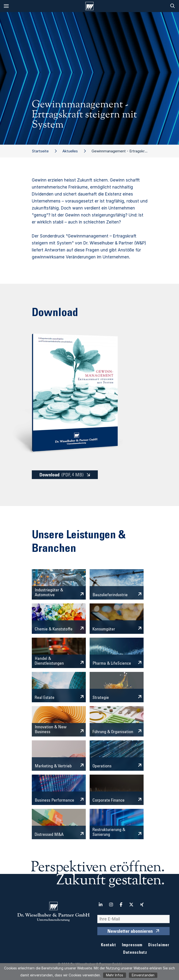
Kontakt (109, 945)
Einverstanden (143, 975)
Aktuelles (70, 151)
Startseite (40, 151)
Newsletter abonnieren (130, 932)
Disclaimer (159, 945)
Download (62, 475)
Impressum (132, 945)
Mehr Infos (115, 975)
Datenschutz (135, 953)
